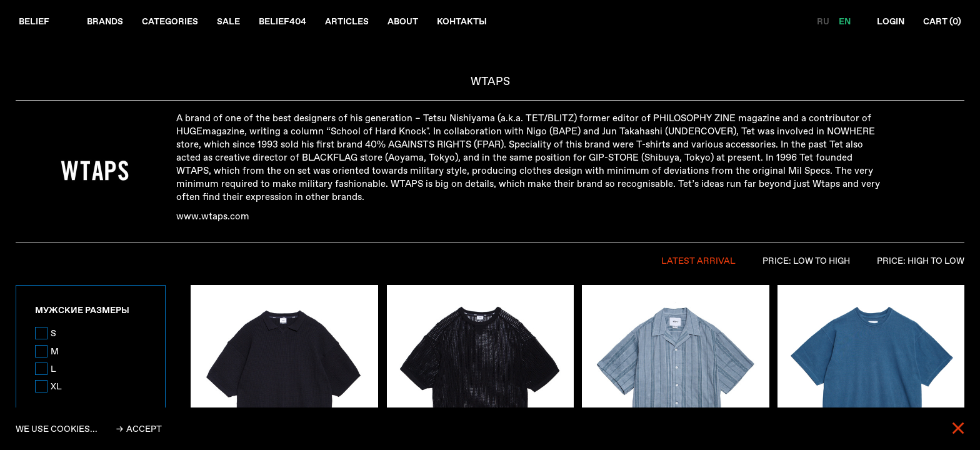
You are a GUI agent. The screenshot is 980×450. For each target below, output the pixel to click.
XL (56, 386)
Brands (105, 21)
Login (891, 21)
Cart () (942, 21)
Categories (170, 21)
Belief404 (282, 21)
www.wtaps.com (213, 216)
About (403, 21)
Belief (34, 21)
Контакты (462, 21)
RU (824, 21)
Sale (228, 21)
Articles (347, 21)
